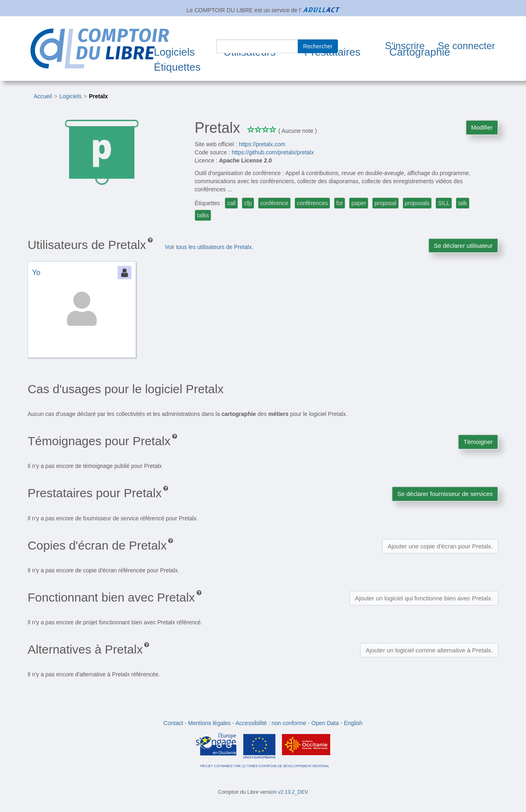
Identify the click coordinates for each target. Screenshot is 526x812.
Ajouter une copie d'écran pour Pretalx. (440, 546)
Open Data (325, 723)
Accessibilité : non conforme (271, 723)
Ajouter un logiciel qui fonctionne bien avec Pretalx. (424, 598)
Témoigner (478, 442)
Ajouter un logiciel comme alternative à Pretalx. (429, 650)
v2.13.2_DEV (293, 792)
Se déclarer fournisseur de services (445, 494)
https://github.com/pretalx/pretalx (273, 152)
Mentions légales (209, 723)
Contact (173, 723)
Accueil (43, 96)
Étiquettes (177, 67)
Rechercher (318, 46)
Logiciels (174, 52)
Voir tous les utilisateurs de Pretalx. (209, 247)
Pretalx (98, 96)
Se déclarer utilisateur (463, 246)
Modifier (482, 127)
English (353, 723)
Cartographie (420, 52)
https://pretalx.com (262, 144)
